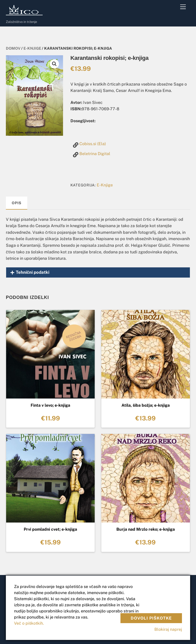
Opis (16, 203)
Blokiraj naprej (168, 629)
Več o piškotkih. (29, 623)
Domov (13, 48)
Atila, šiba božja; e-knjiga (146, 405)
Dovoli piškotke (151, 618)
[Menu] (183, 7)
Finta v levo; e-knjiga (50, 405)
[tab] (17, 203)
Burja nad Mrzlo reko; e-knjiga (146, 529)
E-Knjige (32, 48)
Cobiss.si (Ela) (93, 144)
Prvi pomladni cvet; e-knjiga (50, 529)
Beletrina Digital (95, 154)
